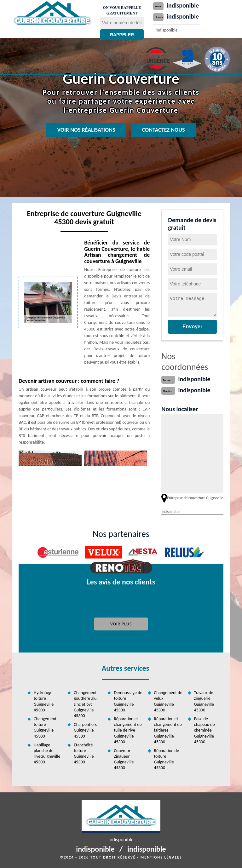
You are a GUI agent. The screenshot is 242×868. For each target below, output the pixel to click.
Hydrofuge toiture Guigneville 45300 (44, 701)
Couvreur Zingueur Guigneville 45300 (124, 759)
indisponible (183, 5)
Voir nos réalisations (86, 130)
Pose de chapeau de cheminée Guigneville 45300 (205, 730)
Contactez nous (164, 130)
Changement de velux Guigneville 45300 (168, 701)
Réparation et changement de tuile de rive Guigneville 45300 (128, 730)
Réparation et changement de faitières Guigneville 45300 (168, 730)
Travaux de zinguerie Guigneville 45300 (204, 701)
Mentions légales (161, 857)
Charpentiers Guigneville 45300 (85, 730)
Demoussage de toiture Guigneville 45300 (128, 701)
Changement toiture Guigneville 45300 (45, 727)
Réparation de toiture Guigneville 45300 (167, 759)
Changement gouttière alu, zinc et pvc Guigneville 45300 (86, 704)
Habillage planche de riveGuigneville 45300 (47, 754)
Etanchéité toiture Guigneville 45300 (84, 754)
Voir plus (121, 624)
